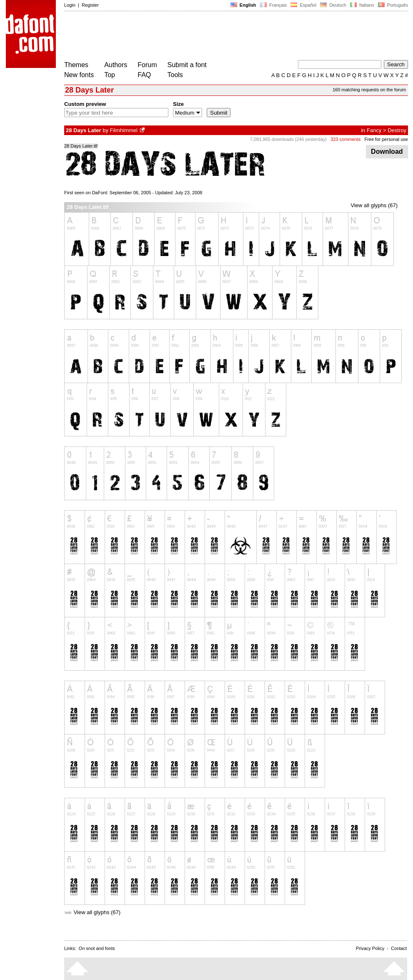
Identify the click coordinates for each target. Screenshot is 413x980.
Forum (147, 65)
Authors (116, 65)
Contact (399, 948)
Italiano (362, 5)
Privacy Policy (370, 948)
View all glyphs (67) (374, 205)
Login (70, 5)
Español (303, 5)
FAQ (144, 75)
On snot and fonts (97, 948)
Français (273, 5)
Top (110, 75)
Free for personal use (386, 139)
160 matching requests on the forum (369, 90)
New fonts (79, 75)
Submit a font (187, 65)
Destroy (397, 130)
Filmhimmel (124, 130)
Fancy (374, 130)
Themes (76, 65)
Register (90, 5)
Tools (175, 75)
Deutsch (333, 5)
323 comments (345, 139)
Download (387, 152)
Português (392, 5)
